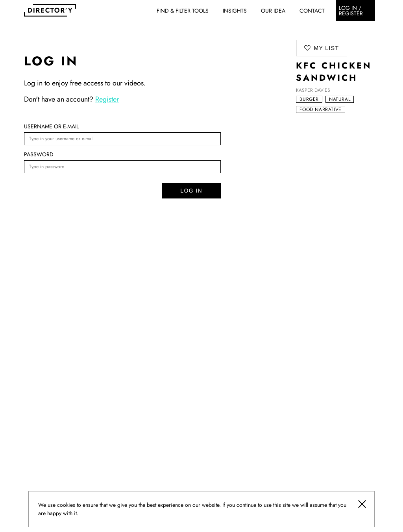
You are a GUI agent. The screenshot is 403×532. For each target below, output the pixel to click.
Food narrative (320, 109)
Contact (312, 11)
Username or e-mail (51, 126)
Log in (191, 191)
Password (39, 154)
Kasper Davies (313, 90)
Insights (235, 11)
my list (322, 48)
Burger (309, 99)
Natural (340, 99)
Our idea (273, 11)
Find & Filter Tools (183, 11)
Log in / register (351, 11)
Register (107, 99)
